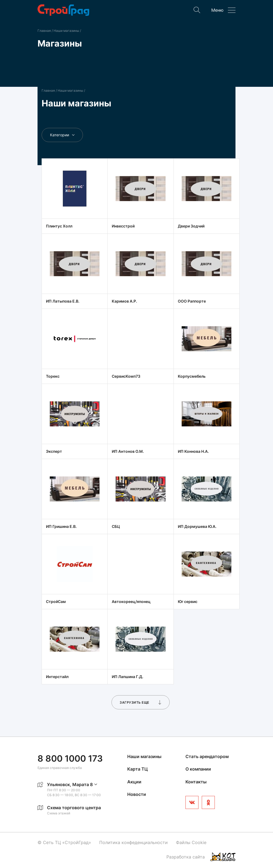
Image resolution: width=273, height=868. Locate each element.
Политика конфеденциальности (134, 842)
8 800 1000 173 (70, 758)
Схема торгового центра (74, 808)
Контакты (196, 782)
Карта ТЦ (137, 769)
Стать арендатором (207, 756)
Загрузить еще (140, 702)
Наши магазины (67, 31)
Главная (44, 31)
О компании (198, 769)
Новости (137, 794)
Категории (62, 135)
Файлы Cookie (191, 842)
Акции (134, 782)
